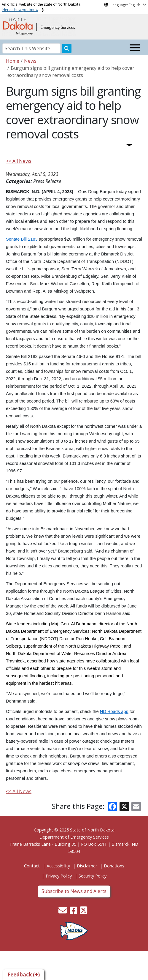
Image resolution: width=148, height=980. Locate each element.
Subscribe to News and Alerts (74, 891)
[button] (63, 912)
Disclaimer (87, 866)
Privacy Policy (59, 876)
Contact (32, 866)
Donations (114, 866)
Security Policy (93, 876)
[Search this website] (67, 48)
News (30, 61)
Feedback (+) (24, 975)
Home (13, 61)
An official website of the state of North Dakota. (42, 7)
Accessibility (58, 866)
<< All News (19, 161)
